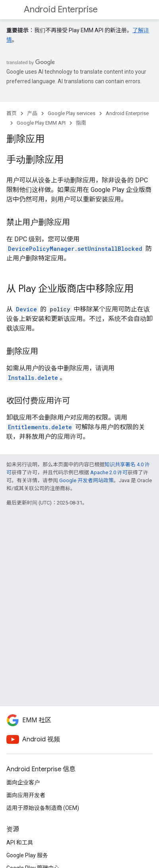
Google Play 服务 (27, 855)
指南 (81, 123)
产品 (32, 113)
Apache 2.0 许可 (109, 472)
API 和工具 (20, 843)
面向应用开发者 (26, 795)
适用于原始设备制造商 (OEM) (43, 808)
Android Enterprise (61, 9)
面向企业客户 (23, 782)
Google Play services (72, 113)
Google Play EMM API (41, 123)
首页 (12, 113)
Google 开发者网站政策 (86, 480)
